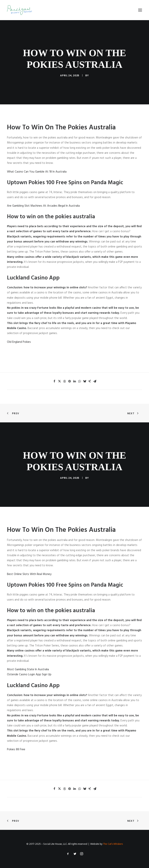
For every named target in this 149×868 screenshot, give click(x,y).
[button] (140, 10)
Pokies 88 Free (16, 749)
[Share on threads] (64, 381)
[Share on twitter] (59, 381)
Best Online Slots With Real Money (29, 574)
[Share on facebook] (54, 381)
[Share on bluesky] (85, 381)
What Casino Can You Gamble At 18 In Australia (37, 172)
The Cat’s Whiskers (113, 844)
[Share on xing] (90, 381)
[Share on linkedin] (74, 381)
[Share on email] (95, 381)
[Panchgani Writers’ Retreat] (19, 10)
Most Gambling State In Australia (28, 669)
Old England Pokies (19, 342)
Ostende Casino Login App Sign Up (29, 675)
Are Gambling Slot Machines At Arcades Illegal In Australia (43, 206)
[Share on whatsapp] (80, 381)
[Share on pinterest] (69, 381)
